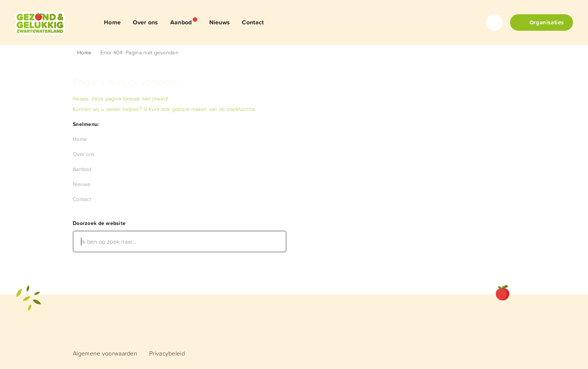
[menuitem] (112, 22)
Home (84, 52)
